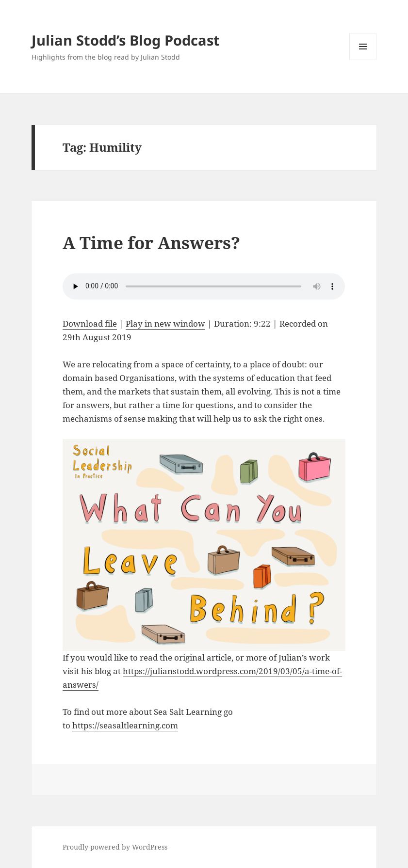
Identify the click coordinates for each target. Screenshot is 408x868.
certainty (212, 364)
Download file (90, 324)
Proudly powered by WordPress (115, 847)
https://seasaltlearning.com (125, 725)
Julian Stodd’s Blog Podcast (126, 40)
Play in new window (165, 324)
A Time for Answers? (151, 243)
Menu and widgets (363, 60)
